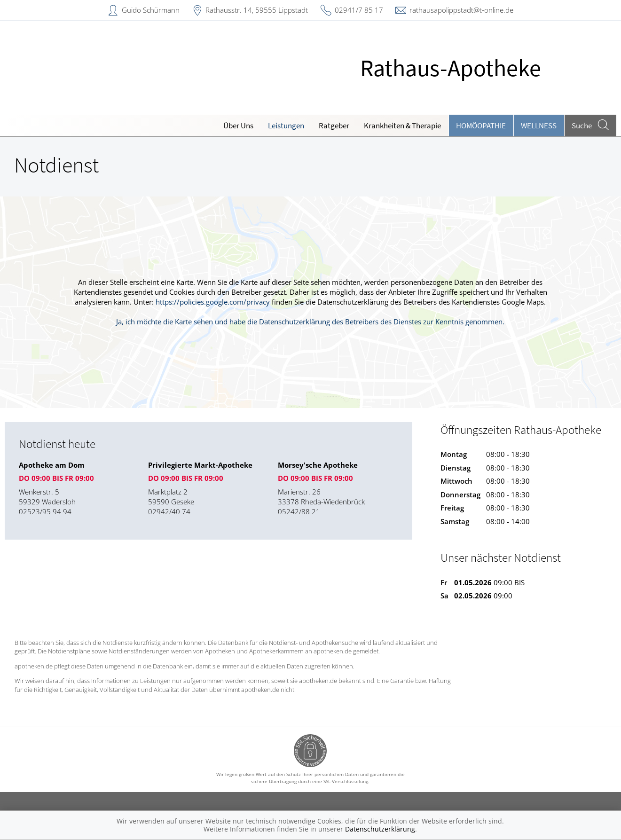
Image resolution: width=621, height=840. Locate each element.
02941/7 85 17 (359, 10)
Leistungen (286, 126)
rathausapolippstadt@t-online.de (461, 10)
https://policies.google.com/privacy (213, 302)
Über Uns (238, 126)
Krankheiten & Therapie (402, 126)
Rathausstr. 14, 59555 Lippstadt (257, 10)
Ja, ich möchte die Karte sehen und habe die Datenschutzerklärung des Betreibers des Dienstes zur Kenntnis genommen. (310, 322)
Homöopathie (481, 126)
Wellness (539, 126)
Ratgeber (334, 126)
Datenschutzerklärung (380, 829)
